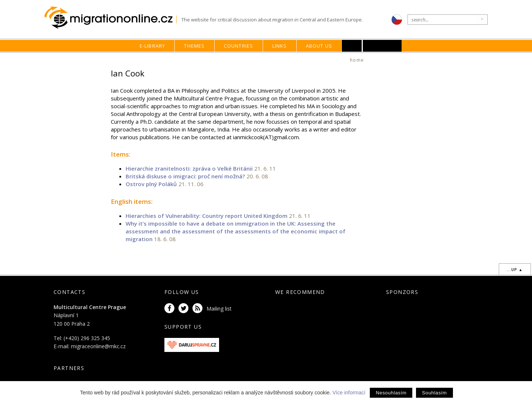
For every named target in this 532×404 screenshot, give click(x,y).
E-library (153, 46)
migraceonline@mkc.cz (98, 346)
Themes (194, 46)
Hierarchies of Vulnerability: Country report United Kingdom (207, 216)
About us (319, 46)
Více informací (349, 393)
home (357, 60)
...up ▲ (515, 270)
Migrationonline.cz (110, 18)
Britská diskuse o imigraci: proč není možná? (185, 176)
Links (280, 46)
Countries (239, 46)
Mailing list (219, 309)
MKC (383, 46)
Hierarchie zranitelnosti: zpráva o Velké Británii (189, 168)
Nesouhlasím (391, 393)
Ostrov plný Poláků (151, 184)
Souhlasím (434, 393)
